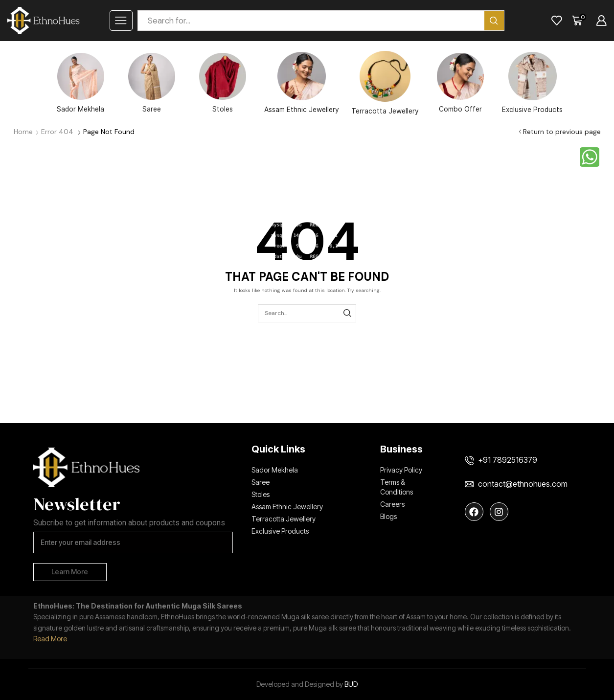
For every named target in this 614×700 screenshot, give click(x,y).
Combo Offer (460, 83)
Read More (50, 639)
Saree (152, 83)
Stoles (223, 83)
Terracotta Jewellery (385, 83)
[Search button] (494, 21)
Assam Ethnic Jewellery (302, 83)
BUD (351, 684)
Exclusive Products (532, 83)
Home (23, 132)
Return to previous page (562, 132)
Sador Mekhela (80, 83)
